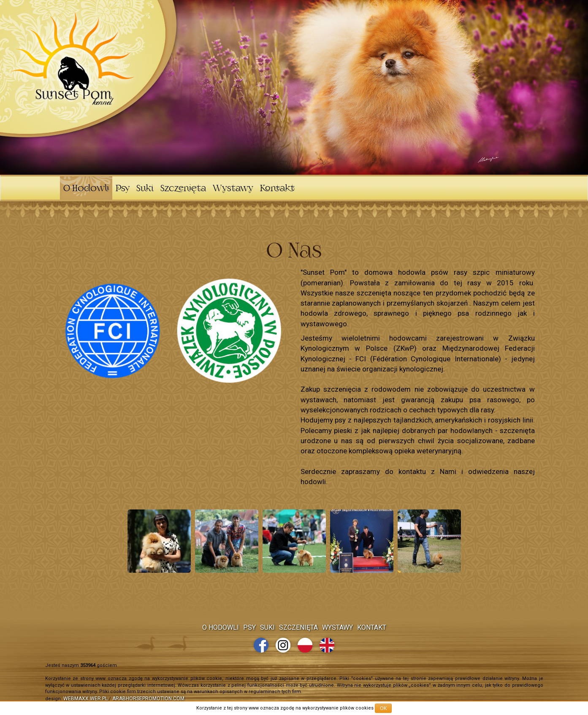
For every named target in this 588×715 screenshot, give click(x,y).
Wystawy (233, 189)
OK (383, 708)
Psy (123, 189)
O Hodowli (86, 189)
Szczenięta (183, 189)
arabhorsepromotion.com (148, 699)
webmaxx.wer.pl (85, 699)
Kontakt (277, 189)
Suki (145, 189)
